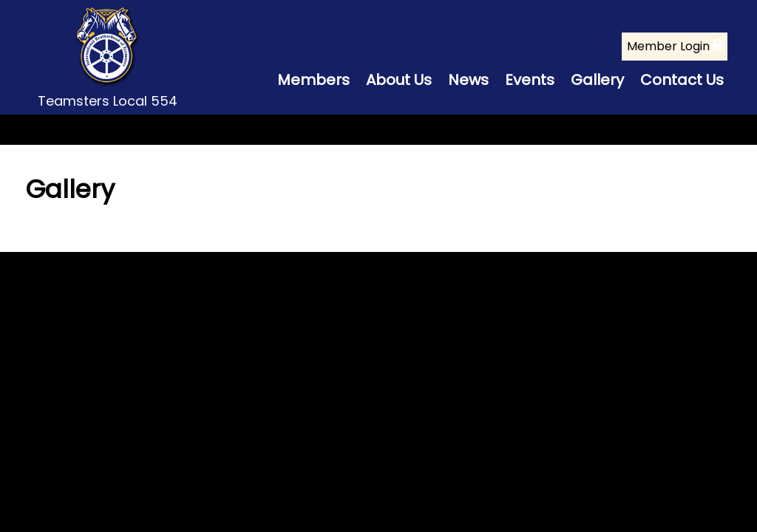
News (468, 80)
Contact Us (682, 80)
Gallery (597, 80)
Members (313, 80)
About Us (399, 80)
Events (530, 80)
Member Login (675, 46)
